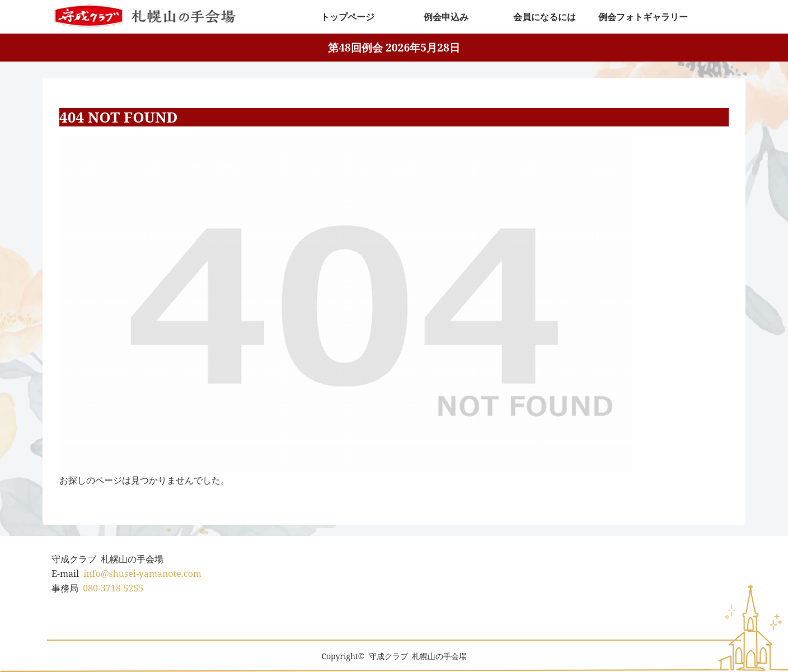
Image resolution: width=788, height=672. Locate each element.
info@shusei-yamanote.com (142, 574)
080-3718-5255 (113, 588)
